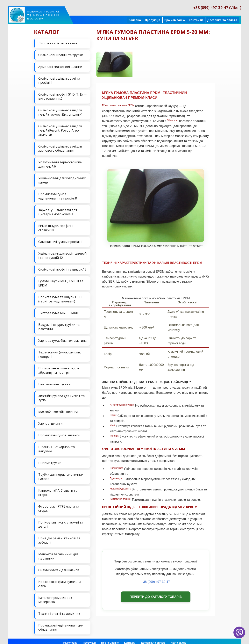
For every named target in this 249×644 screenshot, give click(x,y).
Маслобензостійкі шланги (58, 409)
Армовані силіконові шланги (60, 66)
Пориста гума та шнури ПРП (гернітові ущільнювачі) (60, 297)
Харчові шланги (50, 420)
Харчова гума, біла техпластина (62, 338)
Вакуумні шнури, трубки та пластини (59, 325)
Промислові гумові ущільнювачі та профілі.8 (58, 195)
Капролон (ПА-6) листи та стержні (58, 489)
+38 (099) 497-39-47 (156, 582)
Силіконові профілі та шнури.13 (62, 268)
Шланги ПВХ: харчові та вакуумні (57, 446)
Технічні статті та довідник (59, 609)
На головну (70, 638)
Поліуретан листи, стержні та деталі (61, 521)
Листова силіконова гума (58, 43)
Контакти (196, 20)
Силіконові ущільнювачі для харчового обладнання (60, 148)
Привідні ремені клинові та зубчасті (59, 536)
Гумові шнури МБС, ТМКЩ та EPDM (61, 281)
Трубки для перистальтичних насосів (61, 473)
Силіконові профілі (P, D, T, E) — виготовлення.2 (62, 96)
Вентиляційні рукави (54, 381)
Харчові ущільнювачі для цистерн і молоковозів (58, 211)
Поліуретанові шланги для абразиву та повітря (59, 368)
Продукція (153, 20)
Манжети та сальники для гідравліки (58, 552)
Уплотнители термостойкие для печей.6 (60, 163)
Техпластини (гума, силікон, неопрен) (60, 352)
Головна (135, 20)
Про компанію (175, 20)
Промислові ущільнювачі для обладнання (61, 623)
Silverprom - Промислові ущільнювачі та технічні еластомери (44, 15)
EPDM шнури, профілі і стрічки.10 (55, 227)
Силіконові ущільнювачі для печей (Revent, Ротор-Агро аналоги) (60, 130)
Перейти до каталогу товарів (156, 597)
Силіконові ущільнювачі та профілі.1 (59, 80)
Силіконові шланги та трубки (61, 55)
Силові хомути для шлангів (59, 566)
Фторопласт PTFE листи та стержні (59, 505)
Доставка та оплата (222, 20)
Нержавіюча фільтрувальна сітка (60, 580)
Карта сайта (178, 638)
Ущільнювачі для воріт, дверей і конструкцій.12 (62, 254)
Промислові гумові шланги (59, 432)
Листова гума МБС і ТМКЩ (59, 311)
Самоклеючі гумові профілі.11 (61, 240)
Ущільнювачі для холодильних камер (62, 179)
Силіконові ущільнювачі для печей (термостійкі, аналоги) (60, 112)
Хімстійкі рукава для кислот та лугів (61, 395)
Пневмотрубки (50, 459)
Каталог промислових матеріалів (55, 595)
